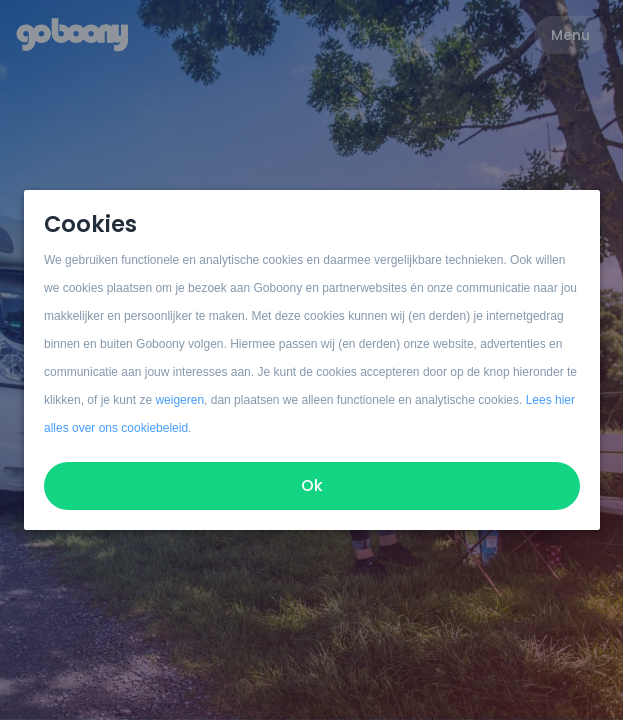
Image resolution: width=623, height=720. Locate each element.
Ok (312, 485)
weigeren (179, 400)
